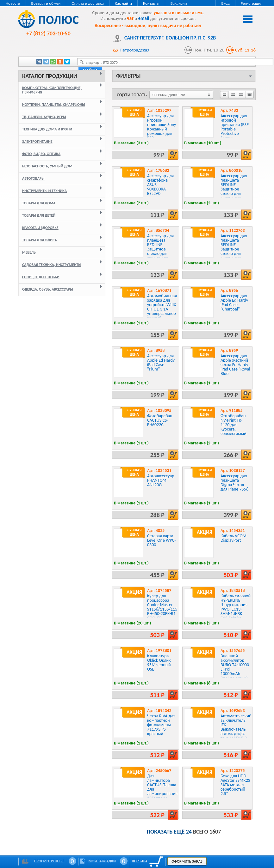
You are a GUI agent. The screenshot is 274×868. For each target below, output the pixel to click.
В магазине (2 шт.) (131, 203)
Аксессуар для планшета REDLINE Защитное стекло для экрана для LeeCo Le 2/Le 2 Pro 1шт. (235, 191)
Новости (13, 3)
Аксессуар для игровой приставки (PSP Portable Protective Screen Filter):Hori (235, 129)
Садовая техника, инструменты (52, 265)
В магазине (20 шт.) (132, 623)
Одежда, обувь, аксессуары (47, 289)
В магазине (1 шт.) (131, 263)
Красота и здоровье (40, 228)
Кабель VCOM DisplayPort (234, 538)
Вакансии (179, 3)
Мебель (29, 252)
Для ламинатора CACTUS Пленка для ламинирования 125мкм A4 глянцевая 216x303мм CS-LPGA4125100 (162, 794)
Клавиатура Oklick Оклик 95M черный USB (159, 663)
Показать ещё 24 (169, 832)
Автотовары (33, 178)
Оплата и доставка (87, 3)
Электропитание (37, 142)
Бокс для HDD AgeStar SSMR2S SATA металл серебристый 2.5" (235, 785)
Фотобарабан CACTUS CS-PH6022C (160, 420)
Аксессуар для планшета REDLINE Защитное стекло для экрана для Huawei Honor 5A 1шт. (160, 251)
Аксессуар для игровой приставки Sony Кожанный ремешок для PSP (162, 127)
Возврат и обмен (46, 3)
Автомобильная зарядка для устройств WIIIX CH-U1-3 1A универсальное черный (162, 307)
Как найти (123, 3)
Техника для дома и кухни (47, 129)
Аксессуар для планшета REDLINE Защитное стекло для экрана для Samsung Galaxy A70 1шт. (235, 251)
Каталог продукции (50, 76)
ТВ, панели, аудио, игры (44, 117)
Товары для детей (39, 215)
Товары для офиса (40, 240)
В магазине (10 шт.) (203, 143)
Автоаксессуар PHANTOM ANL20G (161, 480)
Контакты (151, 3)
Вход (225, 3)
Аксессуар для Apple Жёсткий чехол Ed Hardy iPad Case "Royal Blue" (235, 365)
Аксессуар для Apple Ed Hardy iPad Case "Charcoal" (234, 302)
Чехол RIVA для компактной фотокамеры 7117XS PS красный (161, 725)
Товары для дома (39, 203)
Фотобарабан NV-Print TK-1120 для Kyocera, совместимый (234, 425)
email (144, 18)
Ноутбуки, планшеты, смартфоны (54, 105)
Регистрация (252, 3)
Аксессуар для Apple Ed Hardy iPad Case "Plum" (161, 362)
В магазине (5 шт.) (202, 623)
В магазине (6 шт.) (202, 683)
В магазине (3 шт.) (131, 143)
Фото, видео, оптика (41, 154)
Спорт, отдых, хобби (41, 277)
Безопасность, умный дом (47, 166)
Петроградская (134, 50)
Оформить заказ (187, 861)
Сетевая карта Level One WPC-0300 (162, 540)
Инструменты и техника (44, 191)
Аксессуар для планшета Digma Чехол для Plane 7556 (234, 482)
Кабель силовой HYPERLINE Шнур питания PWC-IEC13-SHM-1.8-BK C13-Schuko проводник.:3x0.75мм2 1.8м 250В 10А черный (242, 614)
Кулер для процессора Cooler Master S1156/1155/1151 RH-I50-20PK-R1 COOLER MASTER (163, 609)
